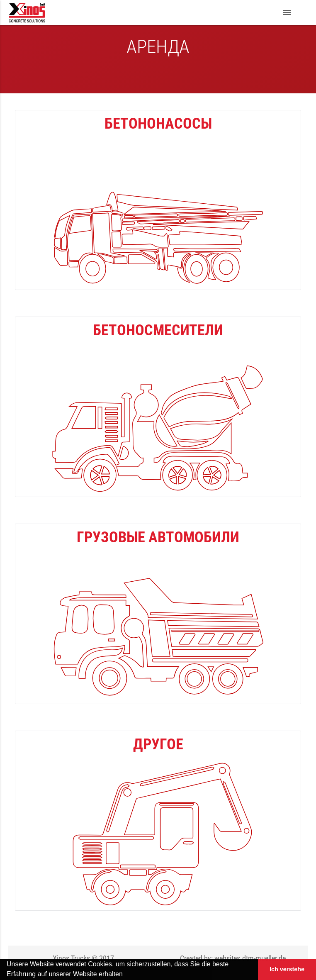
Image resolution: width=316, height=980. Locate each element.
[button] (126, 975)
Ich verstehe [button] (287, 969)
